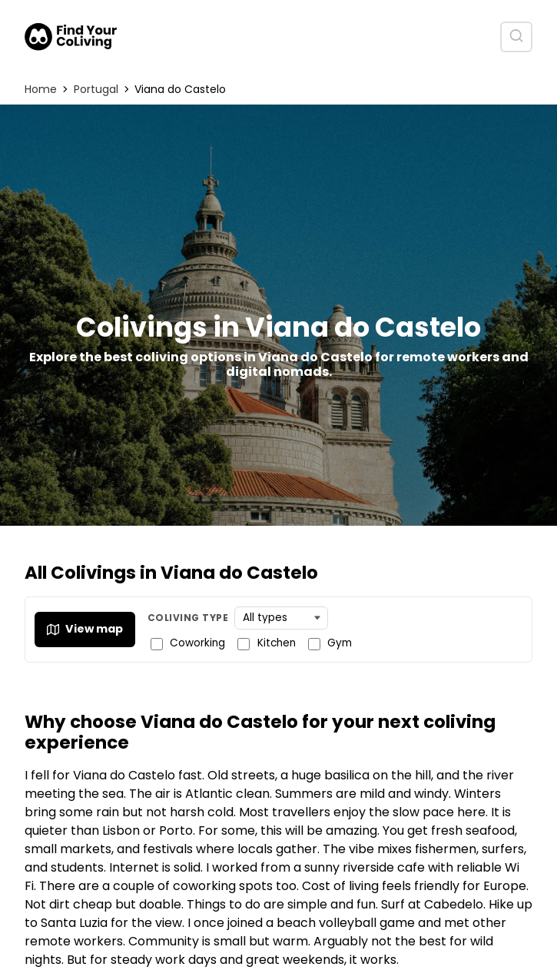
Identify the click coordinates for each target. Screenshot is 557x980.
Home (41, 89)
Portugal (96, 89)
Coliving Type (188, 618)
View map (85, 629)
